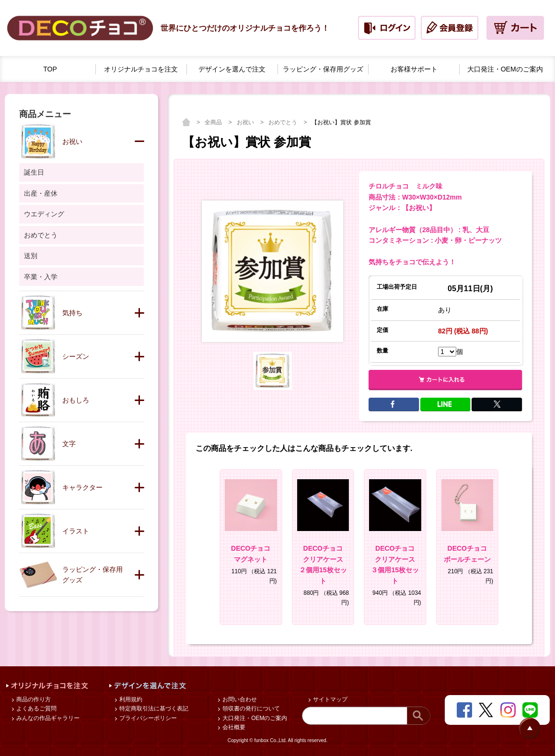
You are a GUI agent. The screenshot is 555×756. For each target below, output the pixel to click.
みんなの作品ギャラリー (47, 718)
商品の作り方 (33, 699)
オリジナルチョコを (141, 69)
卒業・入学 (41, 277)
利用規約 (130, 699)
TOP (50, 69)
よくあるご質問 (36, 709)
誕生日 (34, 172)
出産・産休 (41, 193)
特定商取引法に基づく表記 (153, 709)
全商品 (214, 122)
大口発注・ (505, 69)
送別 (31, 256)
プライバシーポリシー (147, 718)
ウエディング (44, 214)
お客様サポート (414, 69)
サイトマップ (330, 699)
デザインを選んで (232, 69)
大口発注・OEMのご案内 (254, 718)
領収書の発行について (250, 709)
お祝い (246, 122)
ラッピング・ (323, 69)
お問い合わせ (239, 699)
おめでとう (283, 122)
